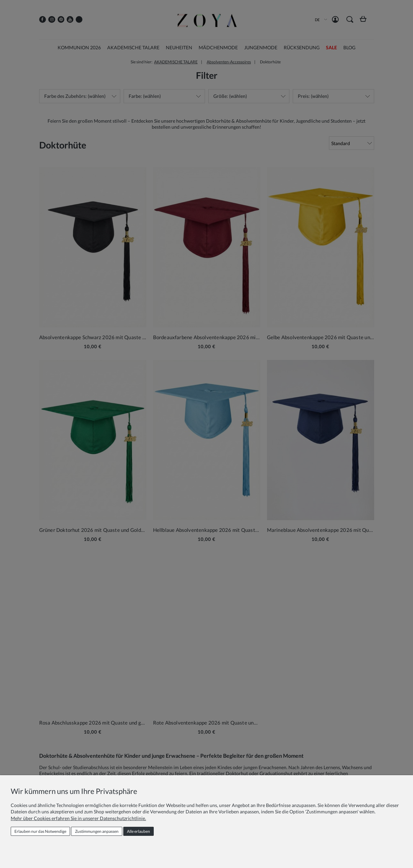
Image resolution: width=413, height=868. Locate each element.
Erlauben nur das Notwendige (40, 831)
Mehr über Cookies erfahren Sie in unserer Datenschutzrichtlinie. (78, 818)
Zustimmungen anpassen (97, 831)
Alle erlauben (139, 831)
